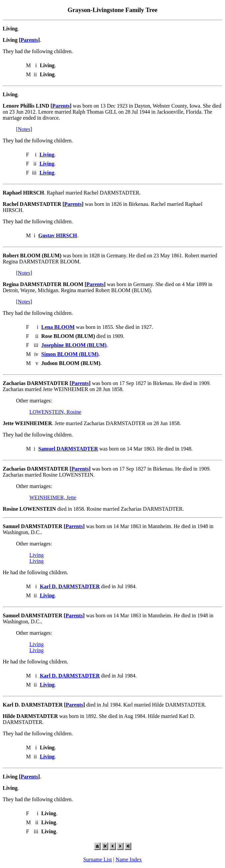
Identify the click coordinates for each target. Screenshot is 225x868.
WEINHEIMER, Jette (53, 498)
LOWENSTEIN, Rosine (55, 412)
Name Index (129, 859)
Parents (29, 40)
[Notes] (24, 129)
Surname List (97, 859)
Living (37, 555)
